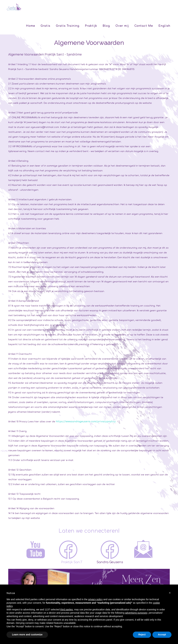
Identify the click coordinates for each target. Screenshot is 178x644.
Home (30, 26)
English (164, 26)
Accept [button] (162, 635)
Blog (106, 26)
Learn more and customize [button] (27, 635)
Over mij (122, 26)
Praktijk (91, 26)
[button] (170, 593)
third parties (67, 610)
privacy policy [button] (95, 599)
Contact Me (144, 26)
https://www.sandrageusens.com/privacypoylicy (86, 422)
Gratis (45, 26)
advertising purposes (136, 613)
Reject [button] (142, 635)
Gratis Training (68, 26)
